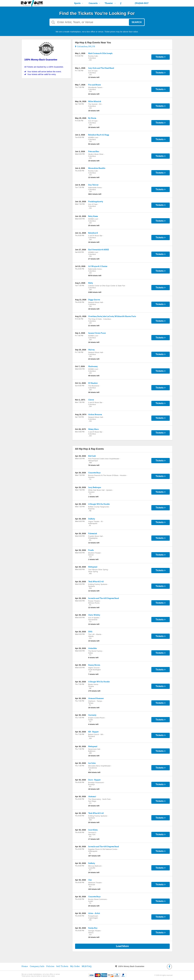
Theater (110, 3)
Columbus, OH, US (85, 47)
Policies (50, 966)
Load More (122, 946)
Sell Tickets (62, 966)
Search (137, 22)
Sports (79, 3)
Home (25, 966)
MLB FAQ (87, 966)
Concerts (94, 3)
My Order (75, 966)
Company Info (37, 966)
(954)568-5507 (142, 3)
